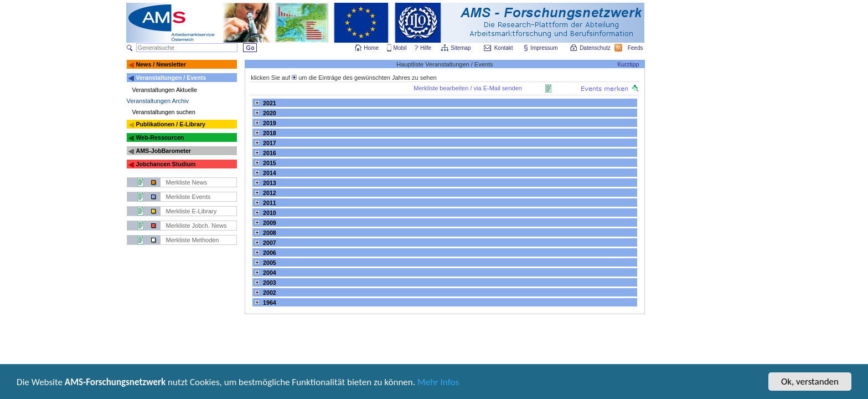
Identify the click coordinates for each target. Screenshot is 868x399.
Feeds (636, 48)
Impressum (544, 48)
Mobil (400, 48)
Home (371, 48)
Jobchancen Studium (166, 164)
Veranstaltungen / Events (171, 78)
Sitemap (461, 48)
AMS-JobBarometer (163, 151)
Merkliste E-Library (192, 211)
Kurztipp (628, 64)
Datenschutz (596, 48)
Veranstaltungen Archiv (158, 101)
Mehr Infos (438, 383)
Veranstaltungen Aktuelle (165, 90)
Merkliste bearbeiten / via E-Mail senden (468, 88)
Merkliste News (187, 182)
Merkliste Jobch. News (197, 226)
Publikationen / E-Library (170, 124)
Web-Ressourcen (160, 137)
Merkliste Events (188, 197)
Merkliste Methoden (193, 240)
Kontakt (504, 48)
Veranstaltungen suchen (164, 112)
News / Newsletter (161, 64)
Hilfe (426, 48)
